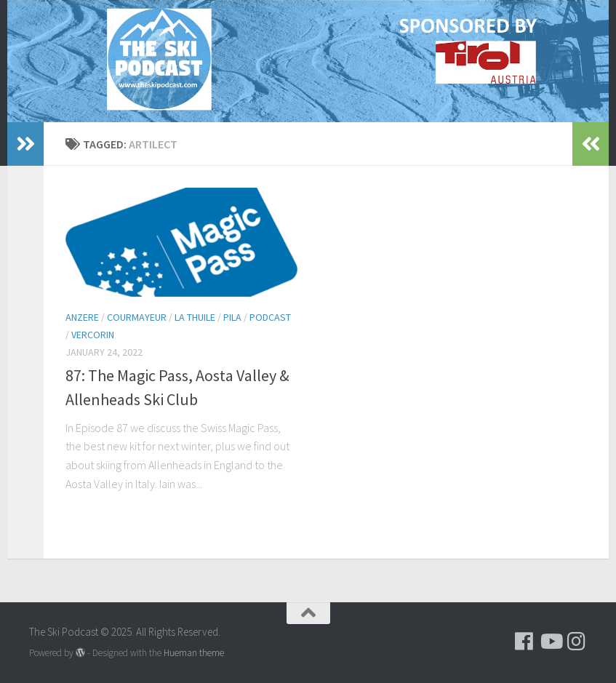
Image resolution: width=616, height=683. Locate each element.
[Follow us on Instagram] (577, 642)
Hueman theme (194, 653)
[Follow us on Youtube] (551, 642)
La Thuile (195, 317)
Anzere (82, 317)
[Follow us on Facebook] (524, 642)
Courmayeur (137, 317)
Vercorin (93, 335)
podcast (270, 317)
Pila (232, 317)
